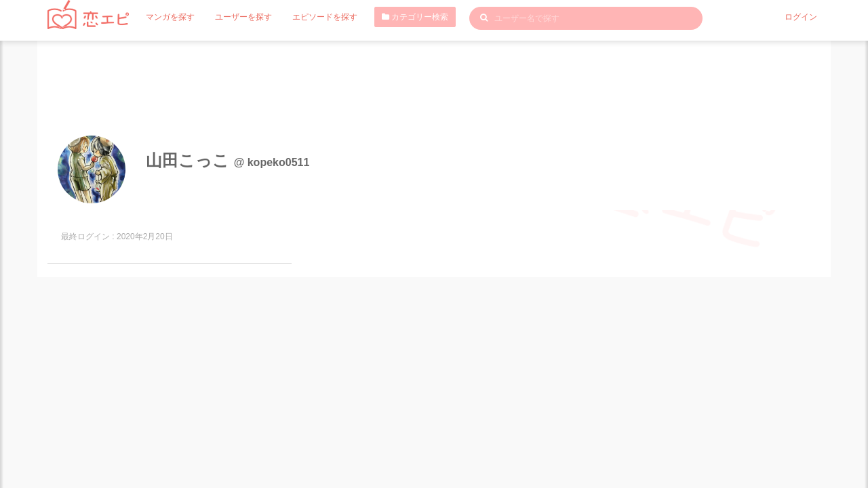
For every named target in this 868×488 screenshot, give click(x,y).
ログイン (801, 17)
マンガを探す (170, 17)
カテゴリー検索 (415, 17)
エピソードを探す (325, 17)
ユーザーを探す (243, 17)
